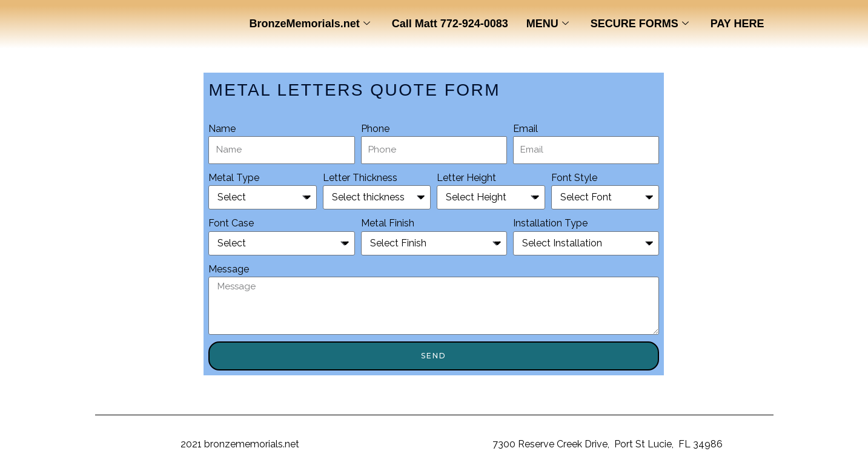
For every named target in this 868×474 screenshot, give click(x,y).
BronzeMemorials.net (310, 24)
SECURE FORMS (640, 24)
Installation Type (550, 223)
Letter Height (466, 178)
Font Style (574, 178)
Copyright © (152, 444)
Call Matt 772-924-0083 (450, 24)
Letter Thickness (360, 178)
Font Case (231, 223)
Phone (375, 129)
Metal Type (234, 178)
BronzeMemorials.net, (442, 444)
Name (222, 129)
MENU (548, 24)
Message (229, 269)
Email (525, 129)
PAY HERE (737, 24)
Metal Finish (388, 223)
